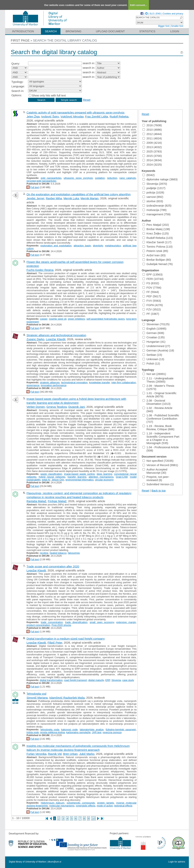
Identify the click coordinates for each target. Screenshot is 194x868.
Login (175, 31)
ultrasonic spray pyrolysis (78, 178)
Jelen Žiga (33, 116)
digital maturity (96, 680)
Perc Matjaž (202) (156, 225)
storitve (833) (153, 201)
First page (20, 41)
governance (33, 385)
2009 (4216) (152, 143)
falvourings (74, 553)
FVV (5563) (152, 301)
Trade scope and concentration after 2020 (53, 566)
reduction (112, 178)
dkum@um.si (55, 862)
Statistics (147, 31)
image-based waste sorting (79, 474)
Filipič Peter (55, 643)
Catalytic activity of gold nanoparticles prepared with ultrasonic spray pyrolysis (75, 112)
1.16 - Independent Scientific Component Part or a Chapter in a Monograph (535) (161, 438)
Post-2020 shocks (61, 625)
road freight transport (75, 680)
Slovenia (116, 680)
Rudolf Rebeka (119, 116)
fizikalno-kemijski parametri (121, 730)
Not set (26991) (154, 374)
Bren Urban (70, 754)
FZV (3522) (152, 309)
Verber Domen (36, 407)
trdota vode (33, 732)
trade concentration (52, 622)
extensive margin (126, 622)
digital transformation (51, 680)
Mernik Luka (71, 198)
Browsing (73, 31)
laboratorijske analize (92, 730)
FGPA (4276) (153, 305)
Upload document (110, 31)
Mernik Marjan (90, 198)
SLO (152, 14)
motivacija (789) (154, 210)
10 (93, 818)
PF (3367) (151, 314)
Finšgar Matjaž (57, 501)
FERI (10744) (153, 279)
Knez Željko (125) (156, 233)
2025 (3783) (152, 151)
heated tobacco (58, 553)
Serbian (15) (152, 355)
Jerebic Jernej (35, 198)
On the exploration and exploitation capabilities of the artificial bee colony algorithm (79, 194)
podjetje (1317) (154, 188)
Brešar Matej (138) (156, 229)
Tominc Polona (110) (158, 247)
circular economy (104, 480)
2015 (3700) (152, 156)
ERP (108, 680)
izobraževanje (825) (157, 206)
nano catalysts (128, 178)
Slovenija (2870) (155, 184)
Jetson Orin (58, 480)
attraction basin (82, 246)
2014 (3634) (152, 160)
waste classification (51, 474)
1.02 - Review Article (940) (157, 410)
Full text (35, 187)
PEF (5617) (152, 296)
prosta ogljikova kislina (52, 732)
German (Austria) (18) (158, 350)
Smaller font (177, 26)
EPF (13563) (153, 274)
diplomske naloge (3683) (160, 179)
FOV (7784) (152, 288)
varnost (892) (153, 197)
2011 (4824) (152, 138)
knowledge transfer (99, 382)
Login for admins (177, 862)
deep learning (104, 474)
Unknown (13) (153, 359)
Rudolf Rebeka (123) (158, 238)
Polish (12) (151, 363)
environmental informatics (80, 480)
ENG (158, 14)
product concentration (38, 625)
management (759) (156, 214)
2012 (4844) (152, 134)
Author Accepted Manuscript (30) (155, 471)
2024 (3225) (152, 165)
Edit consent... (139, 5)
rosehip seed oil (58, 319)
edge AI (46, 480)
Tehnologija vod (36, 694)
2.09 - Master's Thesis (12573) (158, 387)
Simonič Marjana (37, 698)
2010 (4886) (152, 130)
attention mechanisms (101, 477)
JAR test (97, 732)
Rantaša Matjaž (36, 501)
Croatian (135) (154, 337)
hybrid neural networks (52, 477)
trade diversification (76, 622)
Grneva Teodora (57, 407)
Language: (18, 86)
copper (44, 319)
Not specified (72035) (158, 461)
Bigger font (164, 26)
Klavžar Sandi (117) (157, 242)
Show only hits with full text (49, 95)
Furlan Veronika (36, 754)
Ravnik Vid (55, 754)
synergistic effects (86, 806)
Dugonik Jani (77, 407)
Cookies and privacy (173, 14)
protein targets (106, 803)
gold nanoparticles (51, 178)
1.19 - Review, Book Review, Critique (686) (158, 428)
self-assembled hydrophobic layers (106, 319)
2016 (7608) (152, 125)
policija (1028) (153, 192)
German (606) (153, 333)
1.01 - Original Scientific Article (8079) (159, 395)
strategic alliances (50, 382)
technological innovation (74, 382)
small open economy (102, 622)
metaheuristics (113, 246)
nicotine (44, 553)
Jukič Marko (87, 754)
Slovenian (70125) (156, 324)
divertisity (98, 246)
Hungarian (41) (154, 342)
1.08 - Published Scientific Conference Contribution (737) (161, 419)
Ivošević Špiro (50, 116)
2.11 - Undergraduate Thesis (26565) (158, 380)
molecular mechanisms (62, 806)
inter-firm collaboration (124, 382)
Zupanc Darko (35, 339)
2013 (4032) (152, 147)
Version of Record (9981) (160, 465)
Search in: (18, 91)
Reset (87, 100)
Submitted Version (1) (158, 484)
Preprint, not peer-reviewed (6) (156, 478)
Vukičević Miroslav (72, 116)
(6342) (149, 175)
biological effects (123, 806)
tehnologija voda (50, 730)
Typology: (17, 82)
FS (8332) (151, 283)
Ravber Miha (54, 198)
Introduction (23, 31)
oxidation (100, 178)
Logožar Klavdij (56, 339)
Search (51, 31)
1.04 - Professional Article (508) (161, 449)
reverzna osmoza (112, 732)
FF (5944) (151, 292)
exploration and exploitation (56, 246)
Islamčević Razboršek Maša (67, 698)
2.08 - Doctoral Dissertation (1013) (156, 402)
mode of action (105, 806)
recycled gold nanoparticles (41, 181)
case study (128, 680)
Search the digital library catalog (65, 41)
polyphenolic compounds (81, 803)
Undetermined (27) (156, 346)
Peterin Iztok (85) (155, 251)
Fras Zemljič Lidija (97, 116)
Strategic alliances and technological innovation (56, 335)
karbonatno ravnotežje (79, 732)
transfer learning (77, 477)
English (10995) (154, 329)
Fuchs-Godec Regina (40, 270)
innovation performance (54, 385)
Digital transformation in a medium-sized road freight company (66, 639)
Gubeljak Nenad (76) (158, 264)
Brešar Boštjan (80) (157, 260)
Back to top (158, 490)
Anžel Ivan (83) (154, 255)
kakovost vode (69, 730)
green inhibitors (77, 319)
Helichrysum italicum (52, 803)
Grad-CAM (122, 477)
